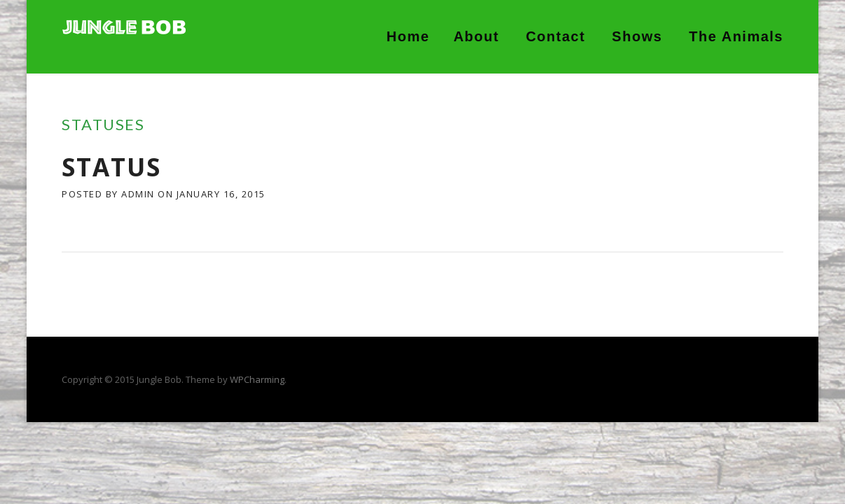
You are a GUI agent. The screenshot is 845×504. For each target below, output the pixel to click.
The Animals (736, 36)
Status (111, 167)
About (476, 36)
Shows (637, 36)
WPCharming (257, 379)
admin (138, 194)
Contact (555, 36)
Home (408, 36)
